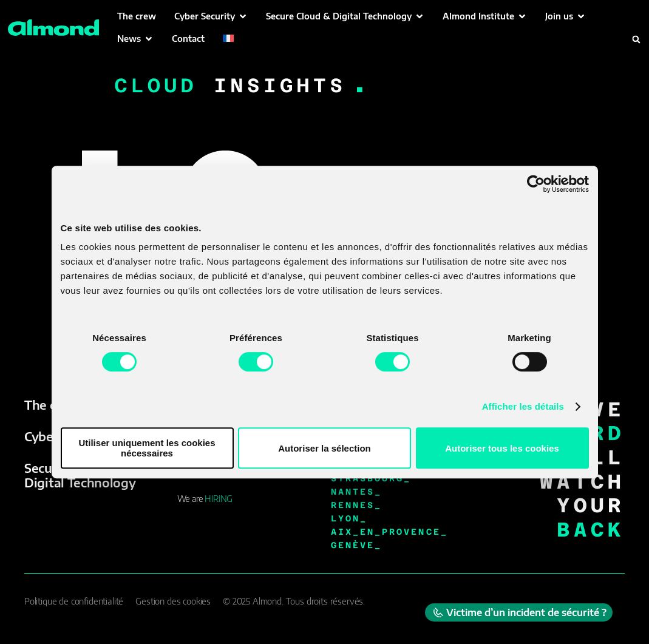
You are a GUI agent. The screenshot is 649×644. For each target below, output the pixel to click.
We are (205, 499)
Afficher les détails (523, 406)
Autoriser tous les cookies (502, 448)
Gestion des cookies (173, 601)
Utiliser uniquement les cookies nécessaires (147, 448)
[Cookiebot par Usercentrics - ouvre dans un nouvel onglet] (536, 184)
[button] (211, 16)
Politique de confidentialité (74, 601)
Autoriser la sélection (324, 448)
